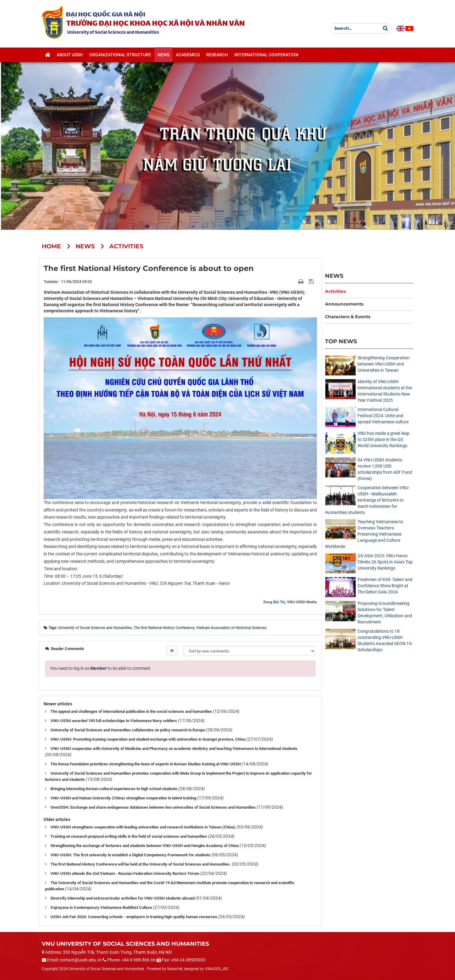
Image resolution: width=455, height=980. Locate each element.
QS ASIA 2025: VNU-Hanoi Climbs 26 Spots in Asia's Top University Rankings (385, 562)
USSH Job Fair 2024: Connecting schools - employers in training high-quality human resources (134, 917)
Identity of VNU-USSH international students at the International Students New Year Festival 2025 (385, 391)
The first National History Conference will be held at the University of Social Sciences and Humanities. (141, 864)
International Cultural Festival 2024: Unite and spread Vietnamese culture (383, 416)
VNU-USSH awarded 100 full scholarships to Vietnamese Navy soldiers (114, 721)
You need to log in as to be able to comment (100, 668)
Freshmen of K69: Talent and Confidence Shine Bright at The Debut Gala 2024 (385, 586)
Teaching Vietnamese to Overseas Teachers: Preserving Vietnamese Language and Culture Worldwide (364, 534)
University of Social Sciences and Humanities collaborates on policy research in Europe (128, 730)
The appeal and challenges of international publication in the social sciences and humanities (131, 711)
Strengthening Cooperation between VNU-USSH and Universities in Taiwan (383, 364)
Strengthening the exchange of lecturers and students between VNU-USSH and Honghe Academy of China (145, 846)
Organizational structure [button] (120, 56)
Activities (335, 291)
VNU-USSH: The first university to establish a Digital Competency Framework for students (130, 855)
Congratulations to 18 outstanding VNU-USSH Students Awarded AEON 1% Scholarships (385, 640)
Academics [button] (188, 56)
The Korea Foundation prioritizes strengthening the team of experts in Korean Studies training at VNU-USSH (146, 764)
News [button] (163, 56)
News (334, 276)
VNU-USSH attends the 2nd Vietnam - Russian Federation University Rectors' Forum (125, 873)
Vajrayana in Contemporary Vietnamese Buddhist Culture (101, 907)
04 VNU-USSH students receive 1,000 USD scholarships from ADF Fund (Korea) (385, 469)
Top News (341, 341)
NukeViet (175, 969)
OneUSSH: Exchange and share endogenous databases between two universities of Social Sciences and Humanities (153, 807)
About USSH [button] (70, 56)
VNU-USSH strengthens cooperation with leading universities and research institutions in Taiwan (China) (143, 827)
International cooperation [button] (266, 56)
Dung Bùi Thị (274, 602)
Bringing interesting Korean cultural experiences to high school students (114, 789)
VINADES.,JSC (217, 969)
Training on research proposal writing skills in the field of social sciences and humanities (129, 836)
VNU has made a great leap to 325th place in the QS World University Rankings (383, 439)
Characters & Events (348, 317)
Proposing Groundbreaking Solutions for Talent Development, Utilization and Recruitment (385, 613)
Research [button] (217, 56)
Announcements (344, 304)
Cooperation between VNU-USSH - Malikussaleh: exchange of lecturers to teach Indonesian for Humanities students (367, 500)
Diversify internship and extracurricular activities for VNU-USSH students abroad (122, 898)
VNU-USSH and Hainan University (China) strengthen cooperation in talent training (123, 798)
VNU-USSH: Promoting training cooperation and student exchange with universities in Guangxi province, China (148, 739)
